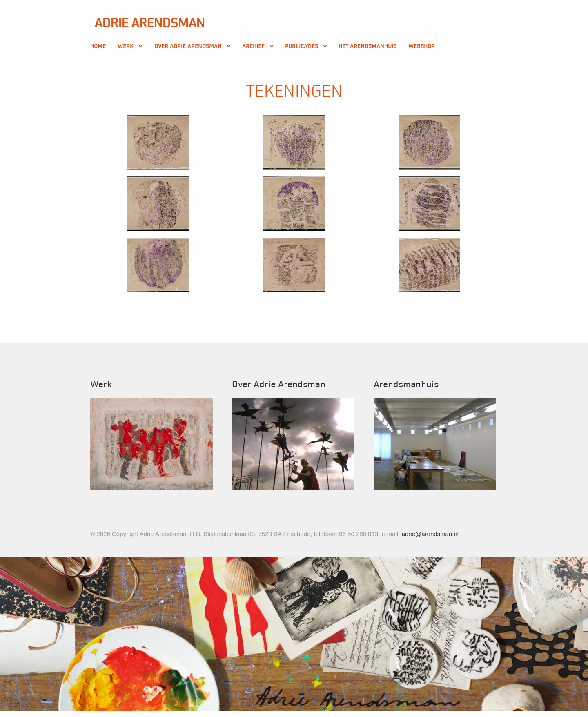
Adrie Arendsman (149, 23)
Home (98, 46)
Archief (253, 46)
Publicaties (302, 46)
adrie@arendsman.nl (430, 534)
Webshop (421, 46)
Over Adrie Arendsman (188, 46)
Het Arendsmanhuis (367, 46)
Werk (126, 46)
